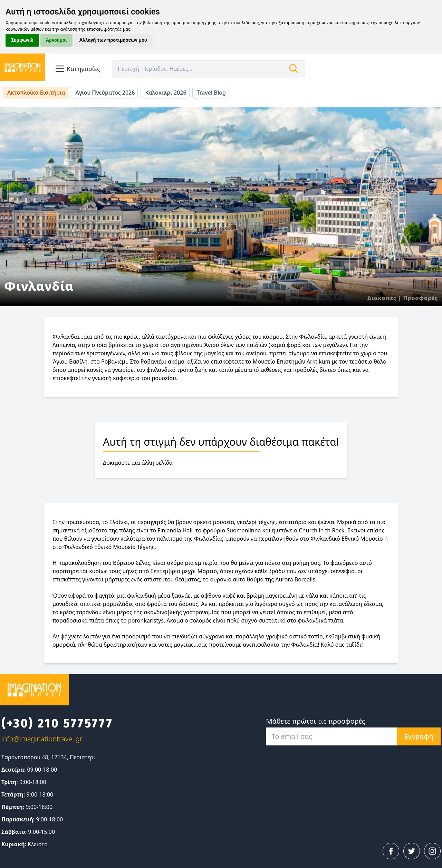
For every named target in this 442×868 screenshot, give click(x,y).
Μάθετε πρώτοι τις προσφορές (315, 721)
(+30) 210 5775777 (57, 723)
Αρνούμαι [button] (56, 40)
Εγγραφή (419, 736)
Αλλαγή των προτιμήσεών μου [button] (113, 40)
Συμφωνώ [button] (22, 40)
